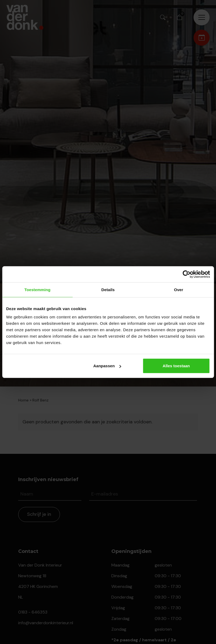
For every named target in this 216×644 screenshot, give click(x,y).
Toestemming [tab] (37, 289)
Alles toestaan (176, 366)
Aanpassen (107, 366)
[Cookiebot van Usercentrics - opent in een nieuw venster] (186, 274)
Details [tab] (108, 289)
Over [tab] (179, 289)
